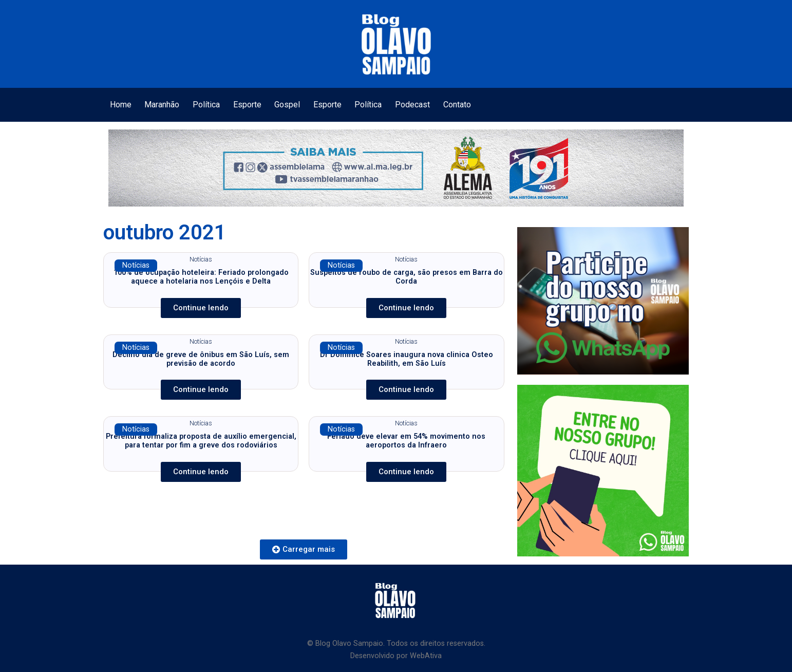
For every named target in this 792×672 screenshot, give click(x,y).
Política (206, 105)
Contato (457, 105)
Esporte (247, 105)
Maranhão (162, 105)
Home (121, 105)
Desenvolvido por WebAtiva (396, 656)
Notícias (136, 265)
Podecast (412, 105)
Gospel (287, 105)
